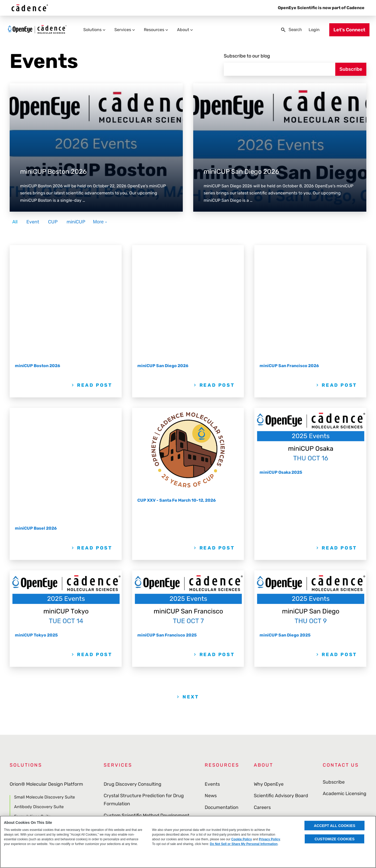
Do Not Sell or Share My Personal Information (244, 844)
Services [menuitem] (126, 29)
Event (33, 218)
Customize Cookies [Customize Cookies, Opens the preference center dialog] (335, 839)
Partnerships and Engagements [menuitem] (138, 729)
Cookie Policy (242, 839)
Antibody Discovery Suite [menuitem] (39, 709)
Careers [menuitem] (262, 710)
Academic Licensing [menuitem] (345, 698)
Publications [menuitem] (218, 733)
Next (191, 599)
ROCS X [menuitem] (21, 748)
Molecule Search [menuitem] (30, 738)
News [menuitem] (211, 698)
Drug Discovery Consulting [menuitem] (133, 686)
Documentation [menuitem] (222, 710)
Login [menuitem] (311, 29)
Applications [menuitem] (23, 761)
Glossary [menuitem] (214, 768)
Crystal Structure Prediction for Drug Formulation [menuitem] (144, 702)
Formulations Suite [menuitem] (33, 719)
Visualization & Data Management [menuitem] (46, 784)
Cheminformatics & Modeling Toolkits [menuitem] (49, 773)
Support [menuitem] (214, 756)
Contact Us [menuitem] (341, 667)
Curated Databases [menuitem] (31, 796)
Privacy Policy (269, 839)
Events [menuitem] (212, 686)
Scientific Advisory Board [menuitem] (281, 698)
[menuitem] (341, 806)
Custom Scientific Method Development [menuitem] (146, 718)
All (15, 218)
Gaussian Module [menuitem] (31, 728)
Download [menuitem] (215, 744)
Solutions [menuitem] (96, 29)
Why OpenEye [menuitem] (269, 686)
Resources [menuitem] (157, 29)
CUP (53, 218)
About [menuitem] (186, 29)
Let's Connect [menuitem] (346, 30)
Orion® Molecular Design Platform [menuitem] (46, 686)
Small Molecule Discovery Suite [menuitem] (45, 700)
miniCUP (76, 218)
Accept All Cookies (335, 825)
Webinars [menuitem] (215, 721)
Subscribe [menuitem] (334, 686)
